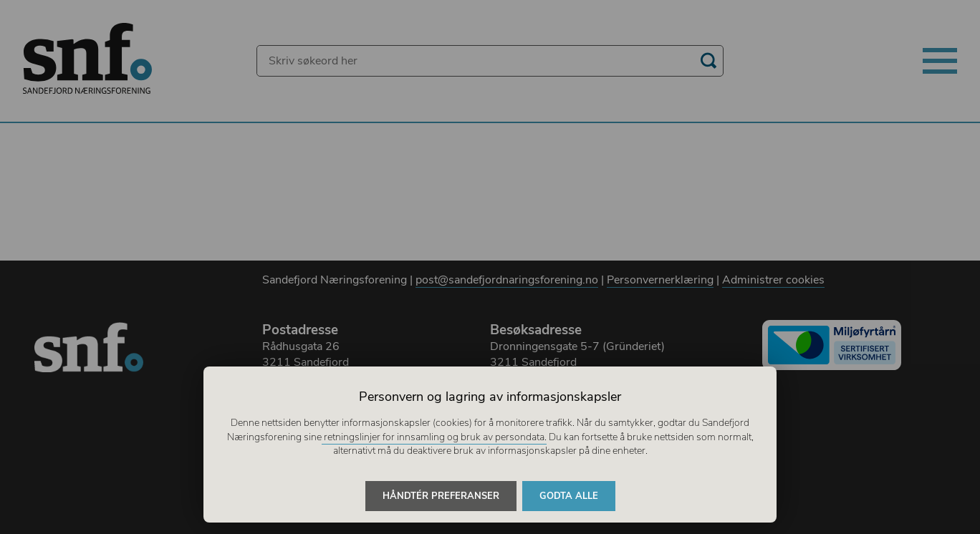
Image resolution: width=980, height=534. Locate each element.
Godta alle (569, 496)
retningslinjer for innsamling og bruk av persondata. (434, 437)
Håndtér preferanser (441, 496)
